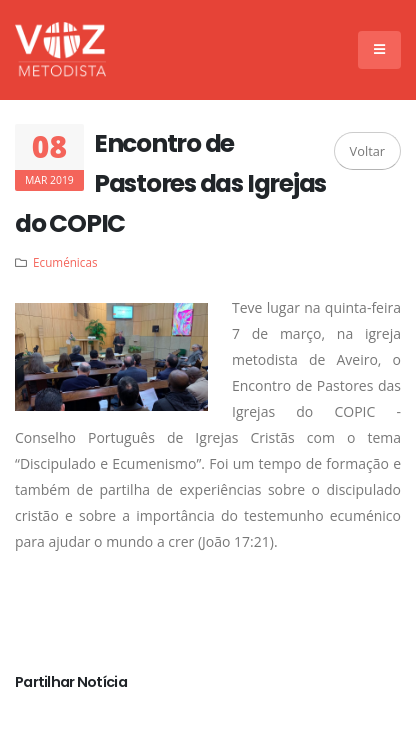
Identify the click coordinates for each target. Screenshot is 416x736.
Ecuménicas (65, 262)
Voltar (367, 151)
